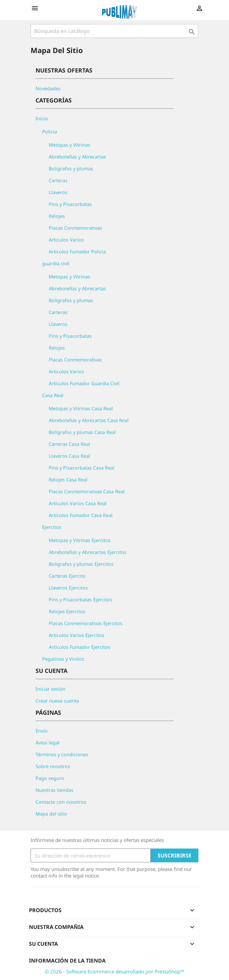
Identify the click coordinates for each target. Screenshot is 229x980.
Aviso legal (48, 743)
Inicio (42, 118)
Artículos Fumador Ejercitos (79, 647)
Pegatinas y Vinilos (63, 659)
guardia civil (56, 263)
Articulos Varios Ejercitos (76, 635)
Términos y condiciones (62, 754)
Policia (50, 132)
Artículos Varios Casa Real (78, 503)
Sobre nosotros (53, 766)
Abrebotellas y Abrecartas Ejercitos (88, 552)
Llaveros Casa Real (69, 456)
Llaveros (58, 192)
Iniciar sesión (51, 689)
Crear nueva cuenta (57, 701)
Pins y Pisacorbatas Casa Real (82, 468)
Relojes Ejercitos (67, 611)
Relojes (57, 216)
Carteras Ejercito (67, 576)
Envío (42, 731)
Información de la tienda (67, 961)
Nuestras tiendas (54, 790)
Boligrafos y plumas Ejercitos (81, 564)
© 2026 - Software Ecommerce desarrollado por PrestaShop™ (114, 971)
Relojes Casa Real (68, 480)
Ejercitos (52, 527)
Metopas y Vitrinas (69, 145)
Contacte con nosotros (61, 802)
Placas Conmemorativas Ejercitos (86, 623)
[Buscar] (114, 31)
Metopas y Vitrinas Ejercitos (80, 540)
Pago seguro (50, 778)
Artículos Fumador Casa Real (81, 515)
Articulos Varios (66, 240)
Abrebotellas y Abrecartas (77, 157)
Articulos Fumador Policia (77, 252)
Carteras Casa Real (69, 444)
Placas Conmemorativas (75, 228)
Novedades (48, 88)
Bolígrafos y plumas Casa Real (82, 432)
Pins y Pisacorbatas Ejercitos (80, 600)
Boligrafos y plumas (71, 169)
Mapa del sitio (51, 814)
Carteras (58, 180)
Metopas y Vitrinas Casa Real (81, 408)
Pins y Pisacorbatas (70, 204)
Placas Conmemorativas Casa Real (87, 491)
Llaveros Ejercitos (68, 588)
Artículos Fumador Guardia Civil (84, 383)
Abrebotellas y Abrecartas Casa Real (89, 420)
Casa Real (53, 395)
